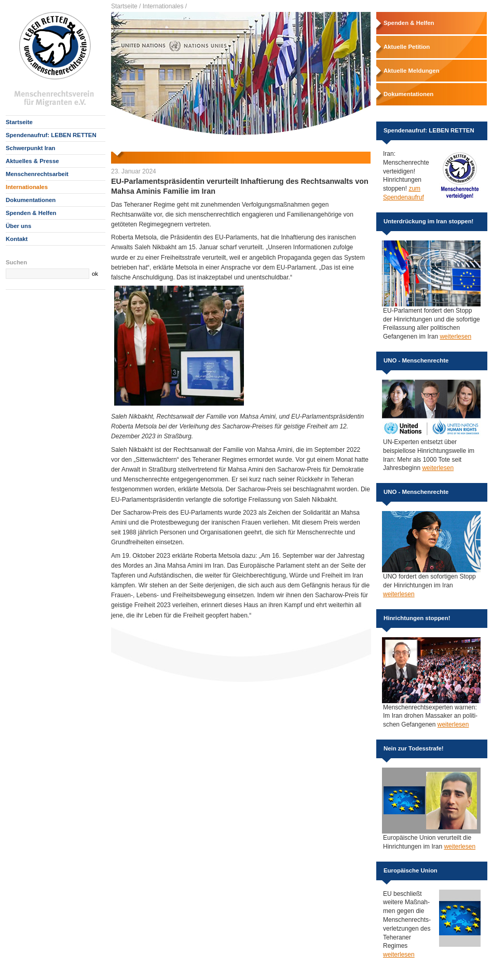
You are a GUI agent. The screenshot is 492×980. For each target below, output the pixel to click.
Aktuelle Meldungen (412, 71)
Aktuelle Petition (407, 47)
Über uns (18, 226)
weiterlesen (455, 337)
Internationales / (165, 6)
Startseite (19, 122)
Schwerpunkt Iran (31, 148)
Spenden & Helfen (31, 213)
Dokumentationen (31, 200)
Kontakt (17, 239)
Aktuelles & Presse (32, 161)
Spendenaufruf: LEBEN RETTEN (51, 135)
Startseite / (126, 6)
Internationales (27, 187)
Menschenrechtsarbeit (37, 174)
